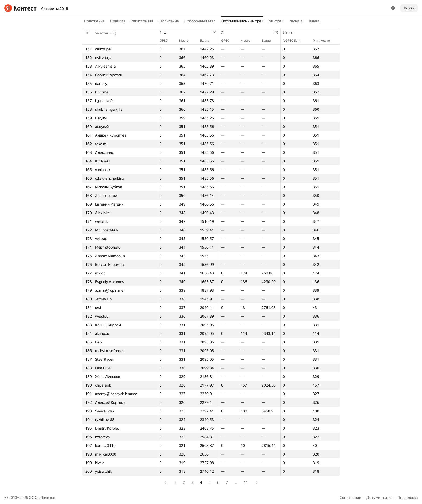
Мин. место (324, 41)
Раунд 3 (295, 21)
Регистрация (142, 21)
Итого (291, 33)
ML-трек (276, 21)
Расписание (169, 21)
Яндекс (47, 498)
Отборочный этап (200, 21)
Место (187, 41)
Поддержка (408, 498)
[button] (106, 33)
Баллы (207, 41)
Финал (313, 21)
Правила (118, 21)
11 (246, 482)
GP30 (166, 41)
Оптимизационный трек (242, 21)
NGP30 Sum (294, 41)
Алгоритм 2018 (54, 9)
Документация (379, 498)
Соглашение (350, 498)
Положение (94, 21)
